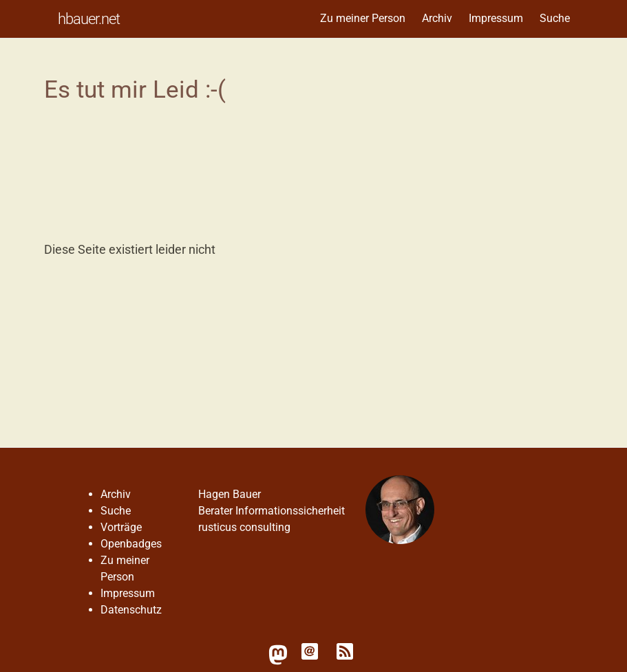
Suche (555, 18)
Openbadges (131, 544)
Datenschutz (131, 610)
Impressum (496, 18)
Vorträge (121, 527)
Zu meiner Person (363, 18)
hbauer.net (89, 19)
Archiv (437, 18)
